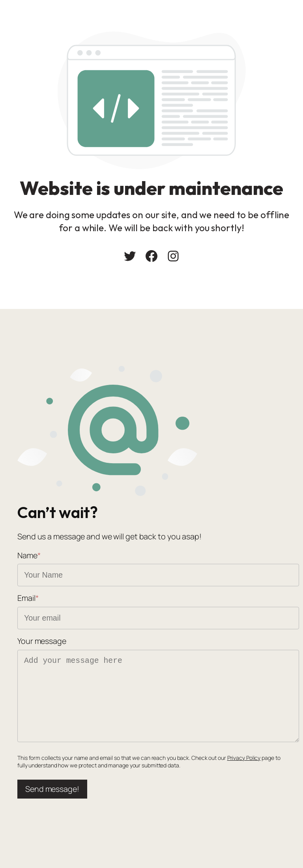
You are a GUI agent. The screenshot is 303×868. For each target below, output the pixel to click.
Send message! (52, 789)
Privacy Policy (244, 758)
